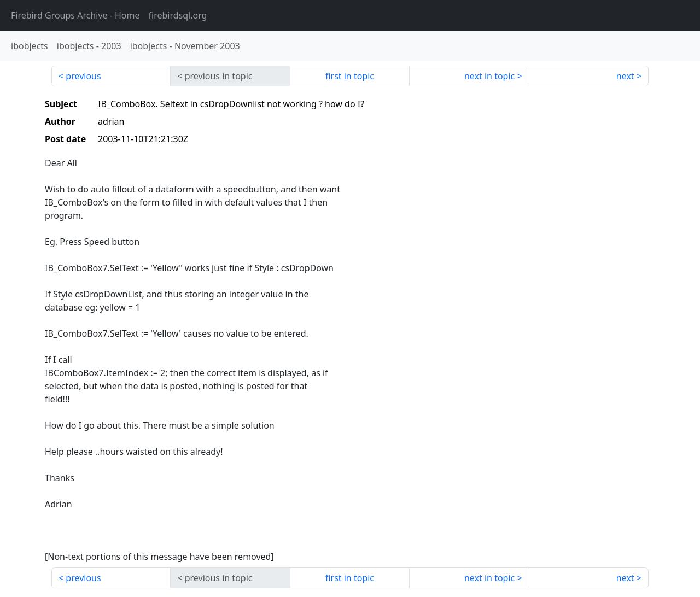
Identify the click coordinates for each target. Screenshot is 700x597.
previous (83, 76)
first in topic (350, 76)
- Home (75, 15)
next (625, 76)
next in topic (489, 76)
